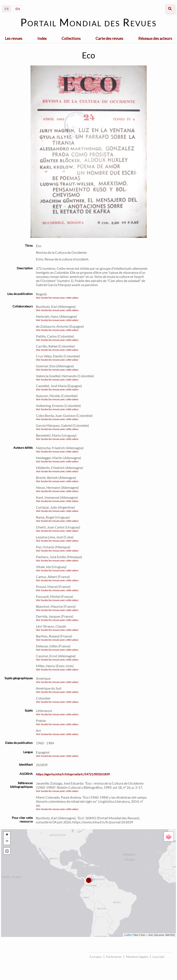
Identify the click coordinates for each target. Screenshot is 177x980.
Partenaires (114, 957)
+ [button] (7, 835)
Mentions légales (137, 957)
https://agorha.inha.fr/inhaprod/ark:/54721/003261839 (73, 774)
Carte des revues (109, 38)
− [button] (7, 841)
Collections (71, 38)
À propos (96, 957)
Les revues (14, 38)
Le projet (158, 957)
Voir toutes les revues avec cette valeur (57, 298)
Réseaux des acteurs (155, 38)
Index (42, 38)
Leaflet (128, 935)
